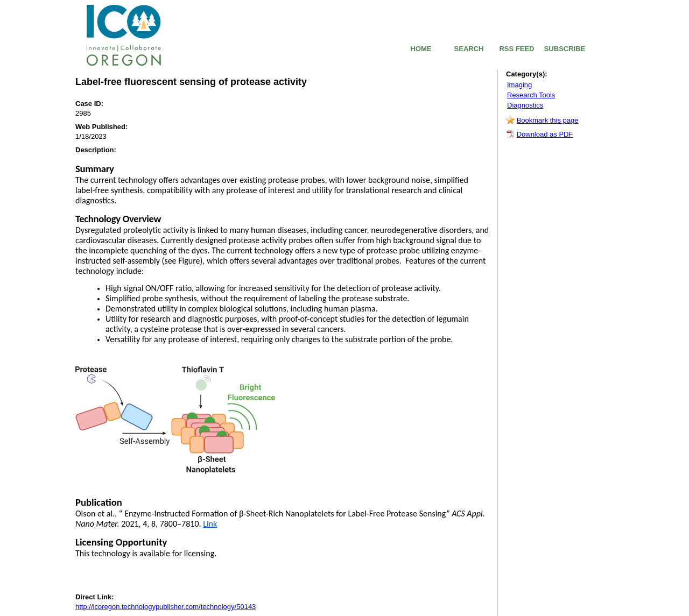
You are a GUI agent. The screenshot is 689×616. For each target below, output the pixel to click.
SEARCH (469, 49)
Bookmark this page (548, 120)
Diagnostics (525, 105)
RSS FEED (516, 49)
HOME (421, 49)
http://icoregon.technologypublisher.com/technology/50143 (166, 607)
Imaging (519, 85)
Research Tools (531, 95)
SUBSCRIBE (565, 49)
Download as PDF (545, 134)
